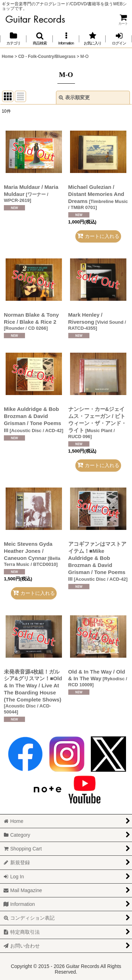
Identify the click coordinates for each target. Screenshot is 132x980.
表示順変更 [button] (74, 97)
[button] (40, 39)
